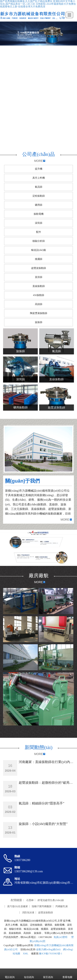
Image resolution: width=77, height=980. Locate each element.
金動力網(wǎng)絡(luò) (48, 949)
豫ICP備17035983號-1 (51, 954)
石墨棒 (30, 900)
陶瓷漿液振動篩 (39, 313)
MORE (38, 161)
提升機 (39, 169)
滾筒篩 (39, 223)
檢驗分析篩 (39, 241)
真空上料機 (39, 178)
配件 (39, 232)
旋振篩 (39, 322)
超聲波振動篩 (39, 268)
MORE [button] (65, 520)
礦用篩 (39, 205)
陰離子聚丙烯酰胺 (42, 906)
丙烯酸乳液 (62, 906)
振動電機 (39, 214)
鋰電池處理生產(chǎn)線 (51, 900)
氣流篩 (39, 187)
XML (26, 954)
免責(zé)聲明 (60, 937)
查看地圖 (67, 974)
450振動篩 (39, 295)
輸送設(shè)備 (39, 250)
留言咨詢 (48, 974)
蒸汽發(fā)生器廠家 (18, 906)
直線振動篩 (39, 286)
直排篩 (39, 277)
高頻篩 (39, 304)
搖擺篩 (39, 259)
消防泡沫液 (28, 913)
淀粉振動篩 (39, 196)
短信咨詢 (29, 974)
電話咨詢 (10, 974)
